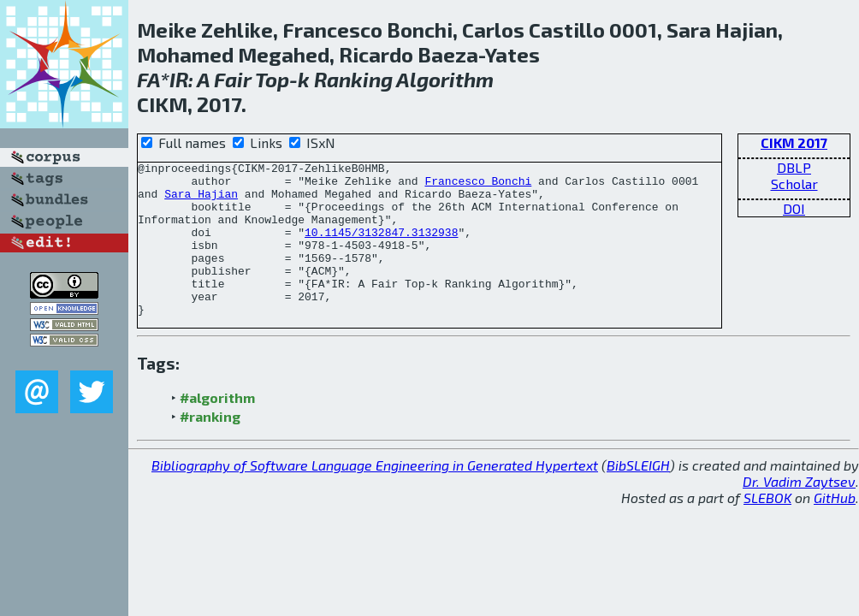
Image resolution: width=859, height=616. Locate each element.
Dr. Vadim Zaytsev (799, 512)
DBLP (794, 167)
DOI (794, 208)
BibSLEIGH (638, 496)
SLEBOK (767, 528)
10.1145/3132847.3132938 (381, 247)
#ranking (210, 447)
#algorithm (217, 428)
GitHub (835, 528)
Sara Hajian (201, 201)
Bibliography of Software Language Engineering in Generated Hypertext (375, 496)
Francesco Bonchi (478, 186)
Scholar (794, 184)
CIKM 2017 (794, 142)
